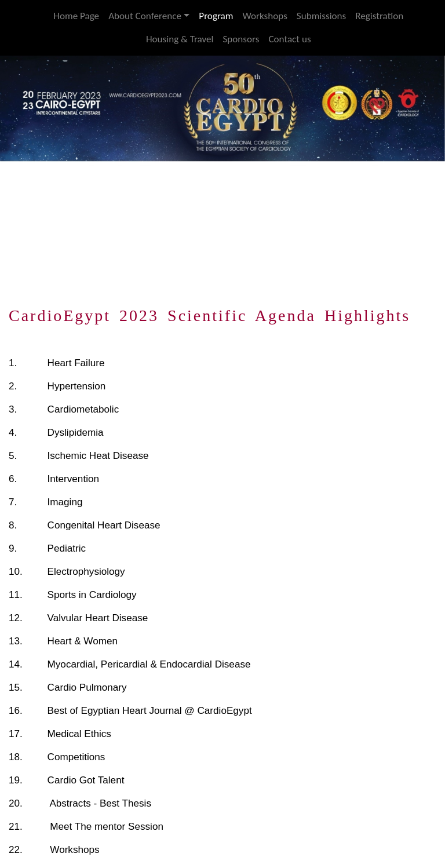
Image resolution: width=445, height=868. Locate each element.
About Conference (145, 16)
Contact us (289, 39)
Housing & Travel (180, 39)
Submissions (321, 16)
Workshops (265, 16)
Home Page (76, 16)
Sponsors (241, 39)
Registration (379, 16)
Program (216, 16)
